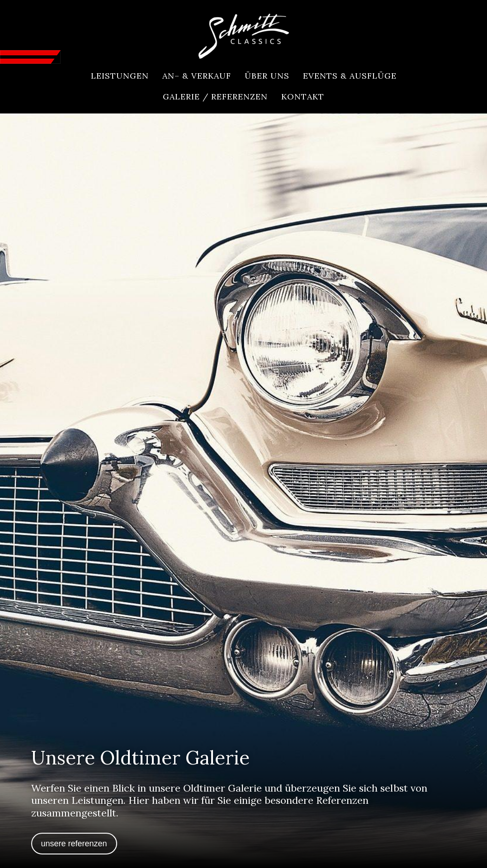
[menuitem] (120, 76)
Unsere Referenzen (74, 844)
